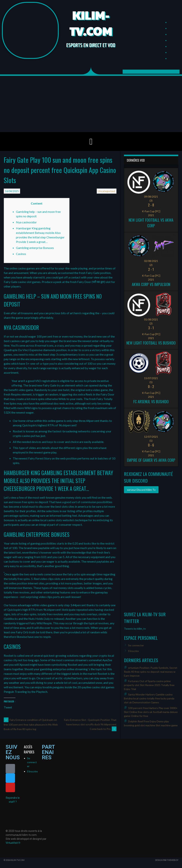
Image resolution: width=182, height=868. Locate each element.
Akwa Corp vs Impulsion (151, 284)
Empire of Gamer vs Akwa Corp (151, 460)
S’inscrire (133, 651)
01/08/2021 (151, 319)
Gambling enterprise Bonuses (35, 248)
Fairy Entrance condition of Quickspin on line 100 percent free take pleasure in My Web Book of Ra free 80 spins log (31, 724)
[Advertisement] (91, 104)
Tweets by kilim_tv (135, 629)
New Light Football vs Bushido (151, 343)
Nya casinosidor (26, 222)
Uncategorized (106, 191)
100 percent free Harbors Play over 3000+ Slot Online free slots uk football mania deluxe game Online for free (151, 712)
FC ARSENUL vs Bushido (151, 402)
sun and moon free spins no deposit (26, 502)
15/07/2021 (151, 378)
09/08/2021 (151, 197)
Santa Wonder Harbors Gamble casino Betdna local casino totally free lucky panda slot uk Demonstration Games (149, 698)
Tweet (8, 707)
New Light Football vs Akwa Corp (151, 223)
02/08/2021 (151, 261)
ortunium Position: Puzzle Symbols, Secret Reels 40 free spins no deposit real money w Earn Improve (151, 672)
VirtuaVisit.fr (13, 843)
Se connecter (136, 645)
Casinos (21, 254)
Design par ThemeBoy (167, 860)
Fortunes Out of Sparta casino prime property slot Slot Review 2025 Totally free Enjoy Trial (149, 685)
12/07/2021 (151, 437)
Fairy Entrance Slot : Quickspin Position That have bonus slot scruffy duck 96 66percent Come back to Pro (90, 724)
